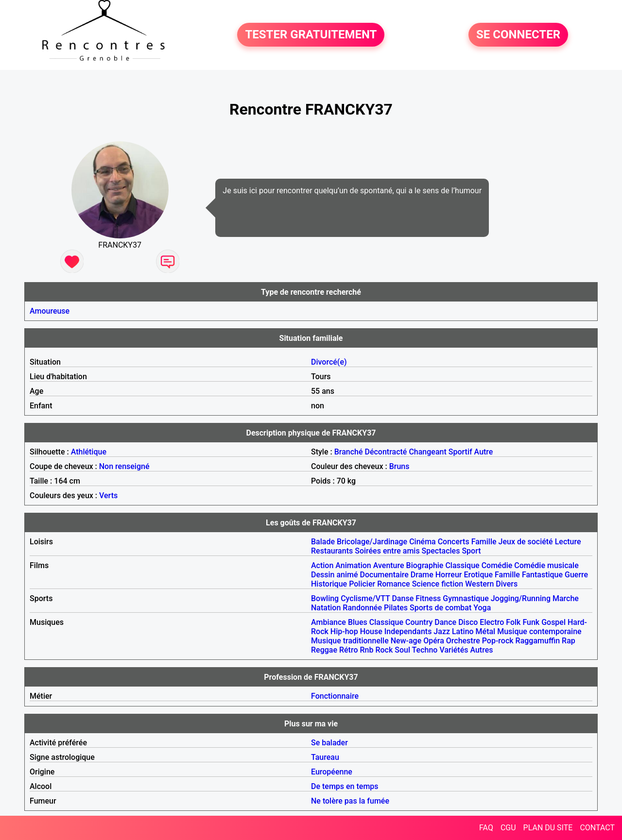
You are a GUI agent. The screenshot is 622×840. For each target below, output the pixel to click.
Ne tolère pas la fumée (350, 801)
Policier (362, 584)
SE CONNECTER (518, 35)
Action (322, 565)
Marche (566, 598)
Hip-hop (344, 631)
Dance (445, 622)
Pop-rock (498, 641)
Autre (484, 452)
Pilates (396, 608)
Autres (481, 650)
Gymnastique (466, 598)
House (371, 631)
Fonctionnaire (335, 696)
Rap (569, 641)
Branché (349, 452)
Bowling (325, 598)
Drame (422, 575)
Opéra (434, 641)
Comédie (497, 565)
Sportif (460, 452)
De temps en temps (345, 786)
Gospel (553, 622)
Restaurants (332, 551)
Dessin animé (335, 575)
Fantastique (542, 575)
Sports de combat (441, 608)
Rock (384, 650)
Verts (108, 496)
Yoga (482, 608)
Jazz (442, 631)
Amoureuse (50, 311)
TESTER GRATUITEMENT (311, 35)
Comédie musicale (546, 565)
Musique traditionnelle (350, 641)
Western (479, 584)
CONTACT (597, 828)
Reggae (324, 650)
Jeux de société (526, 542)
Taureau (325, 757)
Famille (484, 542)
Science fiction (438, 584)
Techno (425, 650)
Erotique (478, 575)
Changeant (427, 452)
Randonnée (362, 608)
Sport (471, 551)
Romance (394, 584)
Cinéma (423, 542)
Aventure (389, 565)
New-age (406, 641)
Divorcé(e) (329, 362)
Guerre (576, 575)
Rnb (366, 650)
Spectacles (441, 551)
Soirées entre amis (387, 551)
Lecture (568, 542)
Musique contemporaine (539, 631)
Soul (402, 650)
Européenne (332, 772)
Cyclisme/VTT (365, 598)
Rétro (349, 650)
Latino (463, 631)
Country (419, 622)
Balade (323, 542)
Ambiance (328, 622)
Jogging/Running (521, 598)
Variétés (454, 650)
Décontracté (386, 452)
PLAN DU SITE (548, 828)
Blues (358, 622)
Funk (531, 622)
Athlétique (89, 452)
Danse (403, 598)
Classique (462, 565)
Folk (513, 622)
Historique (329, 584)
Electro (492, 622)
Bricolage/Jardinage (372, 542)
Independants (408, 631)
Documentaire (384, 575)
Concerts (454, 542)
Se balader (329, 743)
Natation (326, 608)
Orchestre (463, 641)
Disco (468, 622)
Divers (507, 584)
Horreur (449, 575)
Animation (353, 565)
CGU (508, 828)
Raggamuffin (538, 641)
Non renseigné (124, 466)
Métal (486, 631)
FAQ (486, 828)
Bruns (399, 466)
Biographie (425, 565)
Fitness (428, 598)
